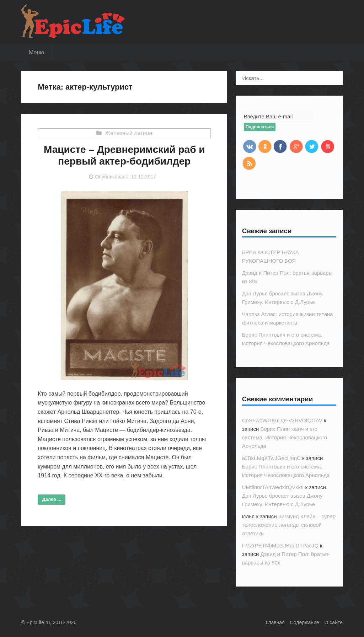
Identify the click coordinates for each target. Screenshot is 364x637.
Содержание (305, 622)
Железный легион (129, 133)
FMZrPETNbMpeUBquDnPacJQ (280, 545)
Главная (275, 622)
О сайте (334, 622)
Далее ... (52, 499)
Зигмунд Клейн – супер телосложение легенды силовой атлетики (289, 525)
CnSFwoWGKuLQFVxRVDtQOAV (282, 420)
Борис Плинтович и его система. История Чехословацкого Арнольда (285, 437)
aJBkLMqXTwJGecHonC (271, 458)
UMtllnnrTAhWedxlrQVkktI (273, 487)
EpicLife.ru (38, 622)
